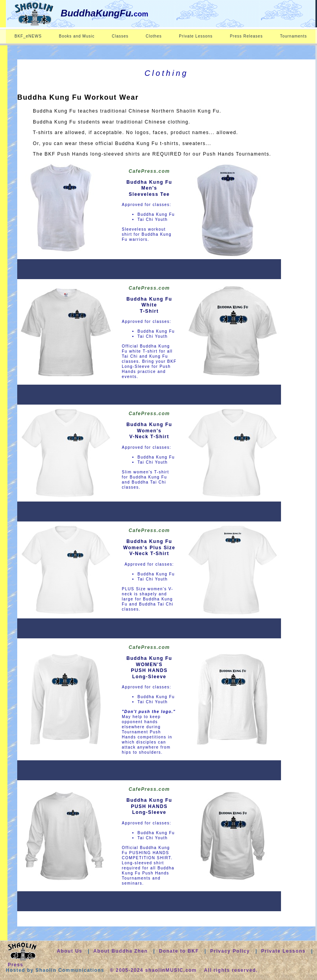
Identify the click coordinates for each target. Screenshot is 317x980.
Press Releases (246, 36)
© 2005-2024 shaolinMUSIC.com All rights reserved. (184, 970)
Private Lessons (196, 36)
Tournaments (293, 36)
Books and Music (77, 36)
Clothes (154, 36)
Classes (120, 36)
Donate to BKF (180, 951)
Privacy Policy (230, 951)
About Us (69, 951)
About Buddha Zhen (120, 951)
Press (16, 965)
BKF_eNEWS (28, 36)
